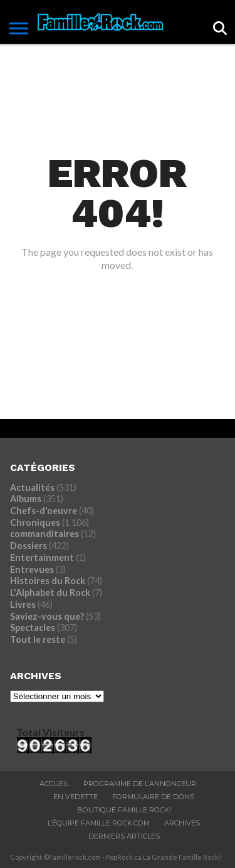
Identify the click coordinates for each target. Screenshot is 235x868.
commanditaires (44, 534)
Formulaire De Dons (153, 797)
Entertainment (42, 558)
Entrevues (32, 569)
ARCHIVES (182, 823)
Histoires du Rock (48, 581)
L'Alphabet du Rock (50, 593)
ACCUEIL (54, 784)
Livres (23, 604)
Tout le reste (38, 639)
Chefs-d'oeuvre (44, 511)
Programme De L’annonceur (140, 784)
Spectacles (33, 628)
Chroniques (35, 522)
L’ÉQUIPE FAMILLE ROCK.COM (99, 823)
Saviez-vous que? (47, 616)
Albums (26, 499)
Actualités (32, 487)
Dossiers (29, 546)
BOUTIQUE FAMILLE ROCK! (124, 810)
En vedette (76, 797)
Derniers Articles (124, 836)
